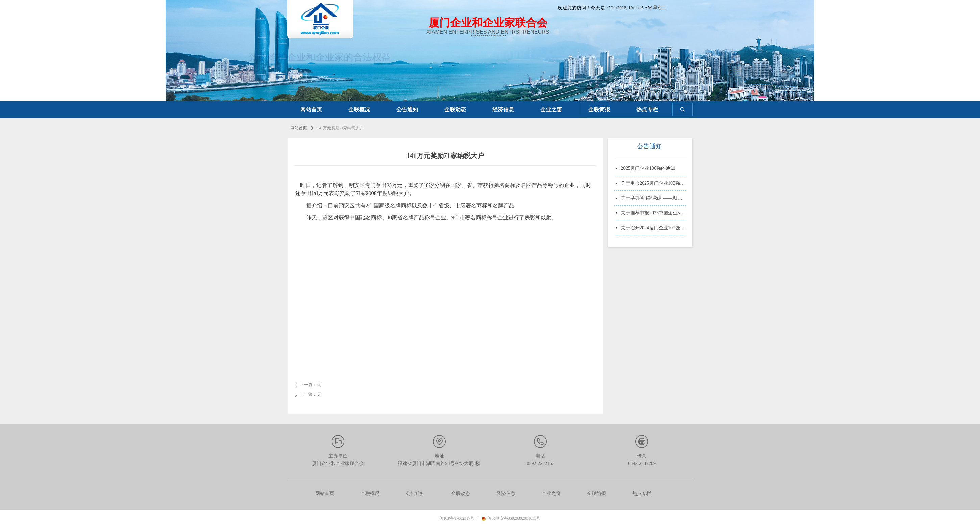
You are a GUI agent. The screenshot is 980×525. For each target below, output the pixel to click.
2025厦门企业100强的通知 (648, 169)
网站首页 (299, 128)
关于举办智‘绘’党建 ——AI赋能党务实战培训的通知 (654, 199)
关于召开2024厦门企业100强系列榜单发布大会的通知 (654, 228)
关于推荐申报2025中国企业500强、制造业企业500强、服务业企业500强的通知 (654, 214)
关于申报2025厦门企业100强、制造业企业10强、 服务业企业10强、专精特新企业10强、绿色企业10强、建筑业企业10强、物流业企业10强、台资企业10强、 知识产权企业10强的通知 (654, 184)
